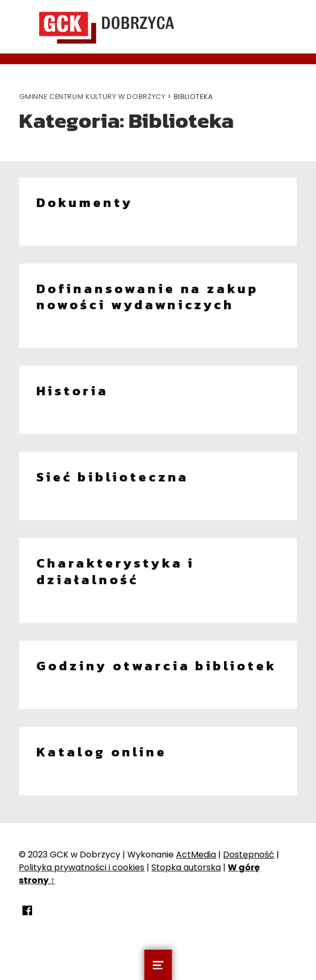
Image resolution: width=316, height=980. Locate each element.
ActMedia (196, 855)
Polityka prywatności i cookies (82, 867)
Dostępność (249, 855)
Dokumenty (84, 202)
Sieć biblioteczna (113, 477)
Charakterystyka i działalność (115, 571)
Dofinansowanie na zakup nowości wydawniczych (148, 297)
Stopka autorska (186, 867)
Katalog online (101, 752)
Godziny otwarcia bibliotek (156, 666)
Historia (72, 391)
